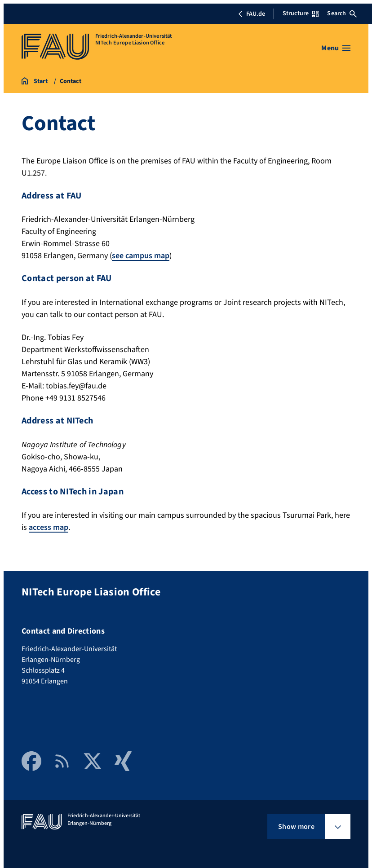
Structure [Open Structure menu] (301, 13)
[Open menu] (336, 48)
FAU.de (252, 14)
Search (342, 13)
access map (49, 527)
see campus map (141, 256)
